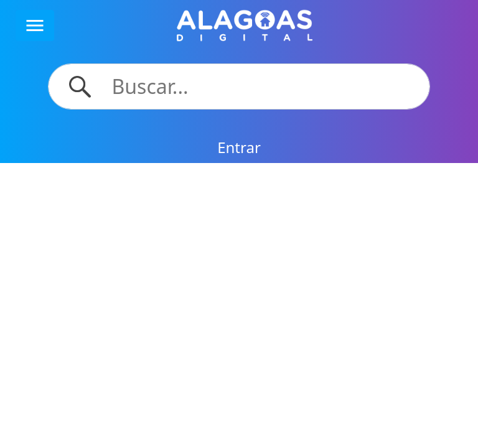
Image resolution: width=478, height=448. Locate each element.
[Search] (264, 86)
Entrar (239, 147)
